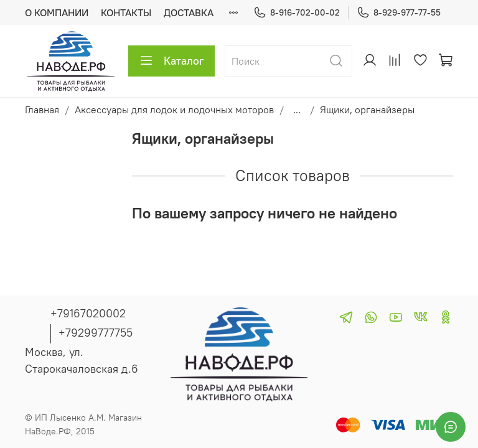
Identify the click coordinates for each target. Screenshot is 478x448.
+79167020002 (88, 313)
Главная (42, 110)
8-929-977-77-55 (399, 13)
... (297, 110)
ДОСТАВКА (189, 12)
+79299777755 (96, 333)
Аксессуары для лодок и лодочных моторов (174, 110)
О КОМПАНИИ (57, 12)
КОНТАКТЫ (126, 12)
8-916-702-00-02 (297, 13)
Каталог (171, 61)
